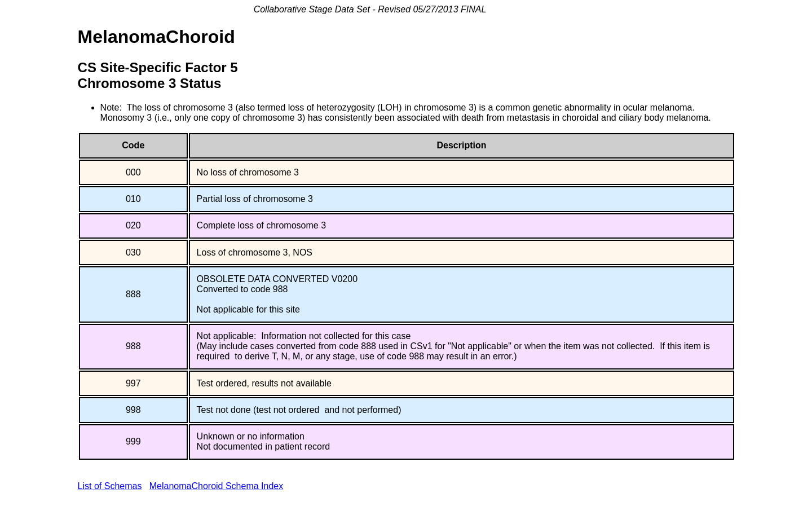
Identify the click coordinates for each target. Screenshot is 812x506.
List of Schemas (110, 486)
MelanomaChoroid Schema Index (216, 486)
